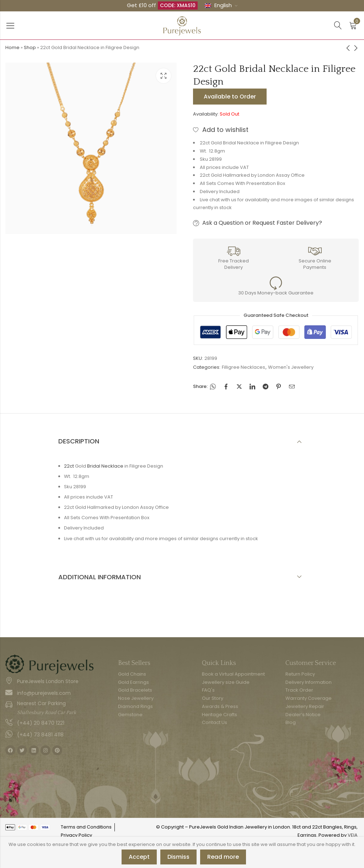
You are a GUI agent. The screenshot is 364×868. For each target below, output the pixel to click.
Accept (139, 857)
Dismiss (178, 857)
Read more (223, 857)
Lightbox (164, 76)
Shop (30, 47)
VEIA (353, 835)
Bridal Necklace (105, 466)
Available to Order (230, 97)
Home (12, 47)
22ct (69, 466)
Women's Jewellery (291, 367)
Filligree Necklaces (243, 367)
